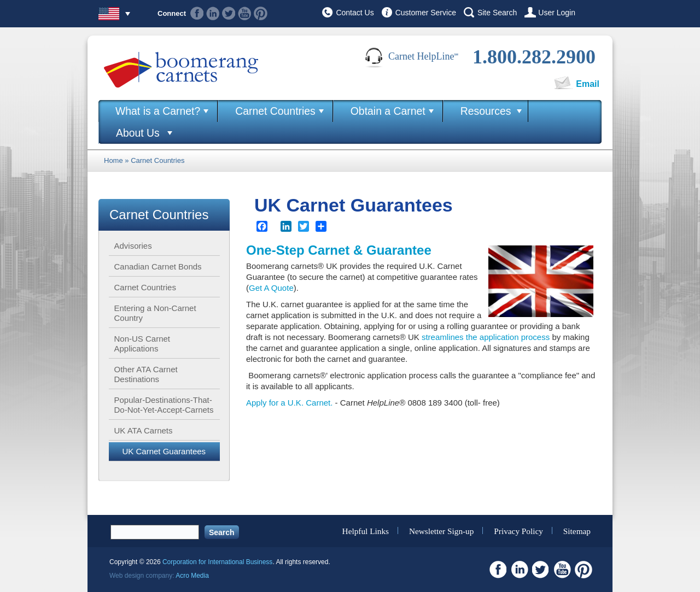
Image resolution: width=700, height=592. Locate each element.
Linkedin (213, 13)
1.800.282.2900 (534, 57)
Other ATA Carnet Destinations (146, 374)
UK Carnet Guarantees (164, 451)
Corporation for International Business (217, 562)
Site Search (497, 13)
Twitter (229, 13)
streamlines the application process (486, 337)
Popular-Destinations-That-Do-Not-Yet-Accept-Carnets (164, 405)
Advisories (133, 246)
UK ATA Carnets (144, 430)
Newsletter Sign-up (442, 531)
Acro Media (192, 576)
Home (113, 160)
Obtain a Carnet (388, 111)
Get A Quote (271, 288)
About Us (138, 133)
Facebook (197, 13)
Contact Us (355, 13)
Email (588, 84)
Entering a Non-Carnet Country (155, 313)
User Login (557, 13)
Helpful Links (366, 531)
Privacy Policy (518, 531)
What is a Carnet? (158, 111)
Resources (486, 111)
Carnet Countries (275, 111)
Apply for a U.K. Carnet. (289, 403)
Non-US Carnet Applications (142, 344)
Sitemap (577, 531)
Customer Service (426, 13)
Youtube (245, 13)
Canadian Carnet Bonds (158, 266)
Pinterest (261, 13)
